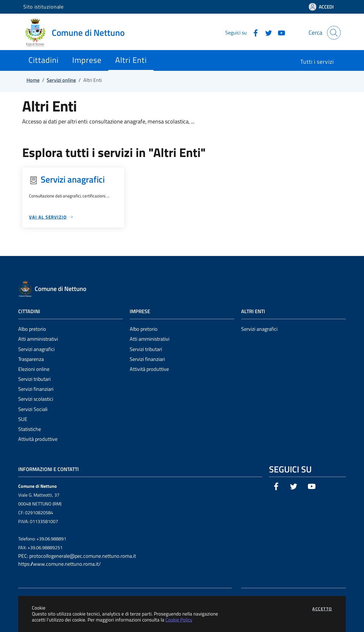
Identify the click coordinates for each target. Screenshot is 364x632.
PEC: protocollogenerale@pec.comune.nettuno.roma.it (77, 556)
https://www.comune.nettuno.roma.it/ (59, 564)
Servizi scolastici (36, 399)
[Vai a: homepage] (77, 33)
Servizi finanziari (36, 389)
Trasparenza (31, 359)
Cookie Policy (179, 620)
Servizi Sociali (33, 409)
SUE (23, 419)
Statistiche (30, 429)
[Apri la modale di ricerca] (334, 33)
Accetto (322, 609)
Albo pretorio (32, 329)
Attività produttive (38, 439)
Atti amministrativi (38, 339)
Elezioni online (34, 369)
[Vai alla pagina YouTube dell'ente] (279, 32)
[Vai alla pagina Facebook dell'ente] (253, 32)
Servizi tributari (34, 379)
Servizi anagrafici (36, 349)
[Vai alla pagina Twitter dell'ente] (266, 32)
